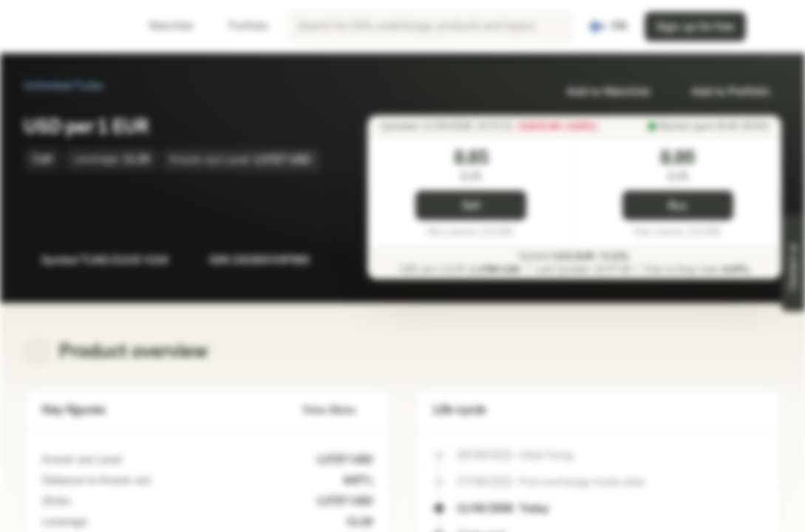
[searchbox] (430, 27)
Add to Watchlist (599, 92)
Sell (471, 206)
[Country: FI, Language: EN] (608, 27)
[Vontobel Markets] (64, 27)
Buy (677, 206)
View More (337, 410)
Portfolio (240, 26)
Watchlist (162, 26)
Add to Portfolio (721, 92)
